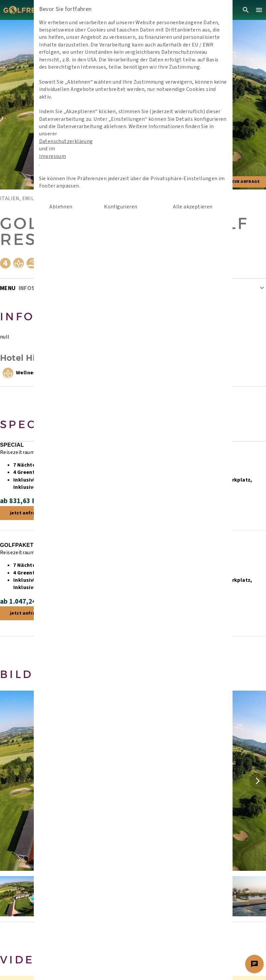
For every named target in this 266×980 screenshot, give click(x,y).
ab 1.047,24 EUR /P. (30, 602)
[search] (246, 10)
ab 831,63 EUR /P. (27, 501)
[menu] (259, 10)
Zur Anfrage (246, 182)
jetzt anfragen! (28, 513)
